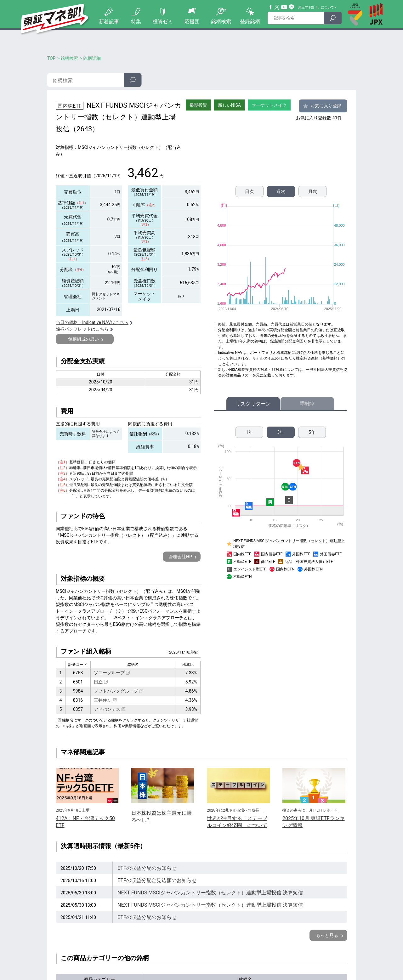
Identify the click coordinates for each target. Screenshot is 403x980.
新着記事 (109, 22)
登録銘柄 (250, 22)
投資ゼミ (163, 22)
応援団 (192, 22)
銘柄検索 (221, 22)
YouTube (284, 7)
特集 (136, 22)
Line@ (292, 7)
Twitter (277, 7)
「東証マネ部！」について (314, 7)
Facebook (271, 7)
